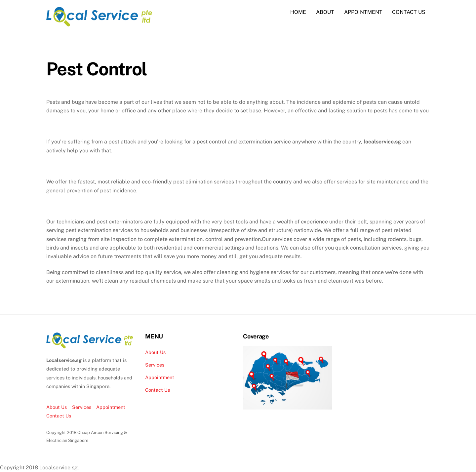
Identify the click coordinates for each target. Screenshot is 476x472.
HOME (298, 12)
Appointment (111, 407)
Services (82, 407)
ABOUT (325, 12)
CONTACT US (409, 12)
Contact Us (59, 415)
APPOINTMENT (363, 12)
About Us (57, 407)
